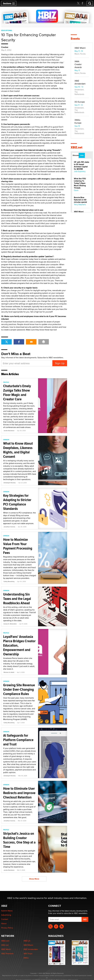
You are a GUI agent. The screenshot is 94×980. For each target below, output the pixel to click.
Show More (34, 879)
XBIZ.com (5, 941)
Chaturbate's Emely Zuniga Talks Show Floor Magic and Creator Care (17, 392)
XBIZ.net (77, 147)
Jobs (82, 155)
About (4, 923)
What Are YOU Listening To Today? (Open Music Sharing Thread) (80, 183)
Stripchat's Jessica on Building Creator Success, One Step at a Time (19, 840)
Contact (5, 919)
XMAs (26, 958)
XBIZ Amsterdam (80, 82)
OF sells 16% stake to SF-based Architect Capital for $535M (82, 166)
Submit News (7, 911)
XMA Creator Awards (78, 64)
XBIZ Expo (28, 954)
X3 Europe (80, 102)
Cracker (5, 47)
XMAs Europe (78, 121)
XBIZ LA (27, 941)
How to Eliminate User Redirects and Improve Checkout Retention (19, 793)
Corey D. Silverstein (10, 624)
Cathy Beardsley (9, 582)
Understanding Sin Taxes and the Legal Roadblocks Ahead (17, 599)
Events (75, 39)
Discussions (75, 155)
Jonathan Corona (9, 527)
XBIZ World (6, 949)
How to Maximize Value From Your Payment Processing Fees (18, 546)
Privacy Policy (7, 928)
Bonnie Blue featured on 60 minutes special (80, 200)
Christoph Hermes (10, 483)
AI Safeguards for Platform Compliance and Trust (18, 740)
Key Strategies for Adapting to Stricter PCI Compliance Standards (17, 502)
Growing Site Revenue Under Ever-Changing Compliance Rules (19, 689)
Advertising (6, 915)
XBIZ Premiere (7, 954)
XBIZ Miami (80, 48)
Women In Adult (9, 672)
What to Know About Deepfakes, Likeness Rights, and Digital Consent (18, 450)
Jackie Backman (9, 431)
